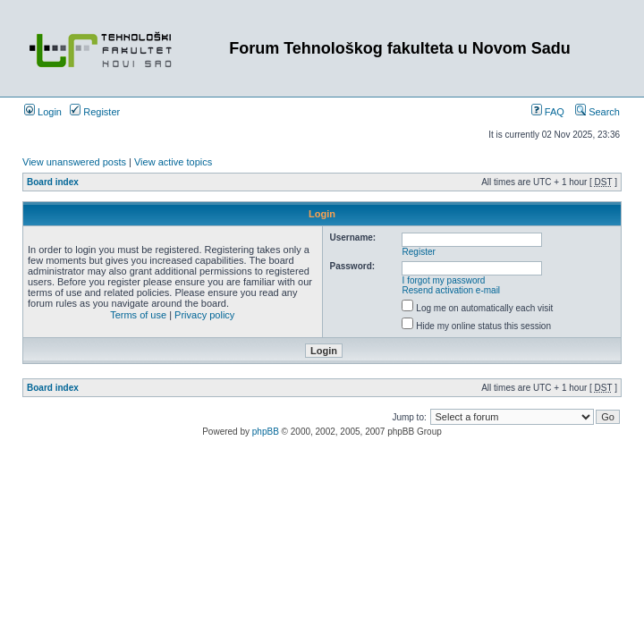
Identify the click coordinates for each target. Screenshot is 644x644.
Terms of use (138, 315)
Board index (53, 182)
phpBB (266, 432)
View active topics (173, 162)
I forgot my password (444, 280)
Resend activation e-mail (452, 290)
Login (43, 112)
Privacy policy (204, 315)
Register (95, 112)
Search (597, 112)
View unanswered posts (74, 162)
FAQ (548, 112)
